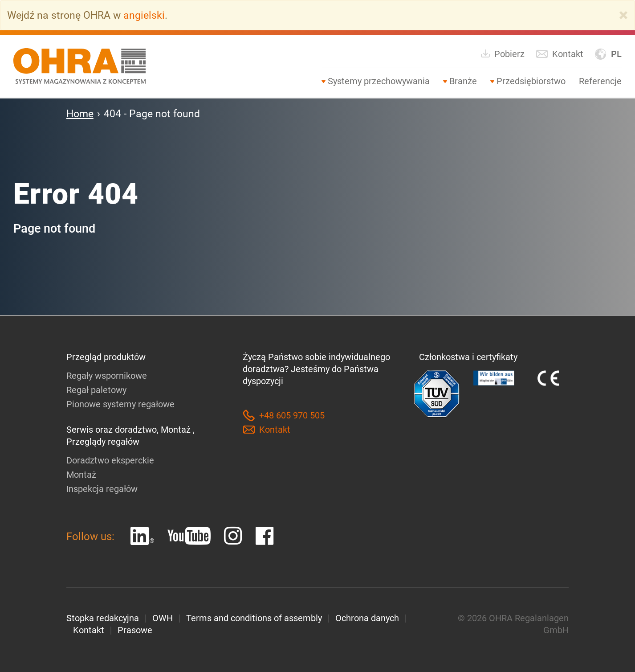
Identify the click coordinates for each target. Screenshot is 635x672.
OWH (163, 618)
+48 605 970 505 (284, 416)
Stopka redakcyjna (103, 618)
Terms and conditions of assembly (254, 618)
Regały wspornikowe (107, 376)
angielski (144, 15)
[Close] (623, 15)
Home (80, 114)
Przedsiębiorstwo (531, 81)
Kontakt (560, 54)
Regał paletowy (96, 390)
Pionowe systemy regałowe (120, 404)
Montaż (81, 475)
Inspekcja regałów (102, 489)
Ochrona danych (367, 618)
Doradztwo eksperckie (110, 460)
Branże (463, 81)
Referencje (600, 81)
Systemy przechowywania (379, 81)
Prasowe (135, 630)
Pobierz (502, 54)
